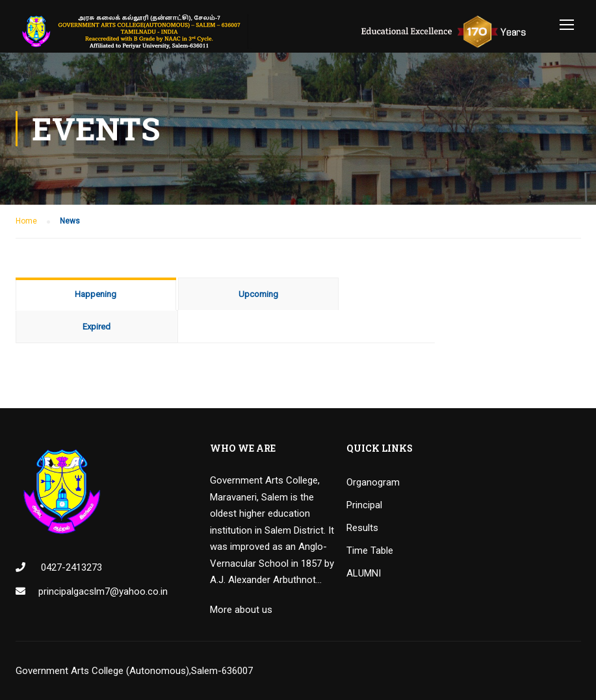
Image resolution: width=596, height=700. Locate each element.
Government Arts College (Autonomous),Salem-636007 (134, 671)
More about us (241, 610)
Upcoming (258, 294)
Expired (97, 327)
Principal (364, 505)
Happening (96, 294)
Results (362, 528)
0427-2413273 (70, 567)
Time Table (370, 551)
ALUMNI (364, 573)
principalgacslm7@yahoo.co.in (103, 591)
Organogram (373, 482)
